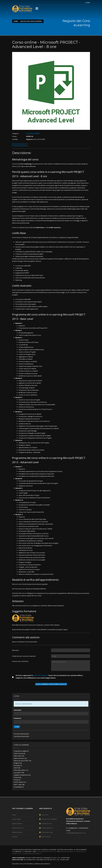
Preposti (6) (17, 777)
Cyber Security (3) (19, 753)
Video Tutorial (45, 837)
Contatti (15, 837)
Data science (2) (19, 756)
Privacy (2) (17, 780)
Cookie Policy (17, 854)
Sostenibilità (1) (19, 787)
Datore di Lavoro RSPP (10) (22, 761)
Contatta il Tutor (45, 824)
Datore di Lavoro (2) (20, 758)
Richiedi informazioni (20, 145)
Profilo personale (46, 832)
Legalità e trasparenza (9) (22, 775)
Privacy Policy (81, 851)
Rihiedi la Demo (17, 832)
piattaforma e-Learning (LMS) (34, 864)
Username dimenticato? (22, 736)
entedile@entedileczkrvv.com (76, 833)
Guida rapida (16, 819)
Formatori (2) (18, 765)
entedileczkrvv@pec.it (68, 851)
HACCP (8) (17, 768)
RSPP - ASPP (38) (19, 785)
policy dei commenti (40, 675)
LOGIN (17, 727)
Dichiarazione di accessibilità (32, 854)
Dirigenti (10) (18, 763)
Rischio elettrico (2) (20, 782)
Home (16, 21)
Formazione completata (48, 819)
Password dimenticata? (21, 734)
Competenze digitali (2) (21, 751)
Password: (17, 718)
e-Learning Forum (46, 828)
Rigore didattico (17, 824)
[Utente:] (71, 650)
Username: (18, 710)
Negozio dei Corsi (18, 828)
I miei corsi (44, 815)
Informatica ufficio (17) (21, 770)
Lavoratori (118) (19, 773)
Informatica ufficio (33, 133)
